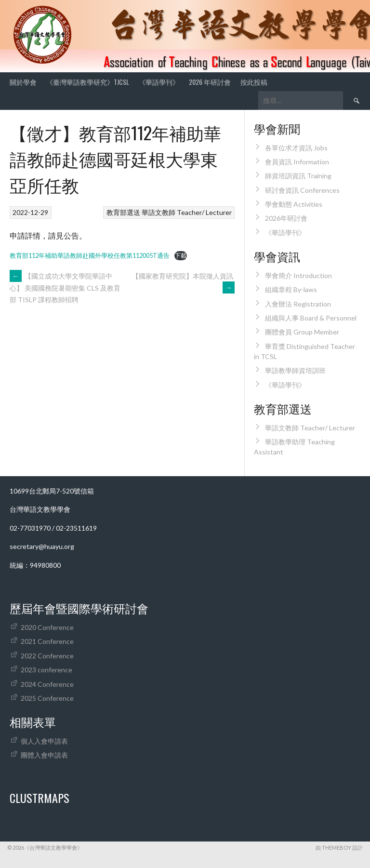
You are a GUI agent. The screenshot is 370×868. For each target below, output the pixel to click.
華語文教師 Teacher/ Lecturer (187, 212)
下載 (181, 255)
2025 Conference (47, 698)
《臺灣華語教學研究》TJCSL (88, 82)
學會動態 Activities (294, 204)
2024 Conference (47, 684)
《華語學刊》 (159, 82)
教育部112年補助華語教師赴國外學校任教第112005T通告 (90, 255)
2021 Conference (47, 641)
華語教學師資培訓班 (295, 370)
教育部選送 (123, 212)
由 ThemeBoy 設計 (339, 848)
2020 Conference (47, 627)
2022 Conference (47, 656)
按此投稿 (254, 82)
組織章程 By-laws (291, 289)
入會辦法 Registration (298, 304)
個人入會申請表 (44, 741)
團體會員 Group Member (302, 332)
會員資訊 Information (297, 162)
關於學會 (23, 82)
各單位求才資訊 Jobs (296, 148)
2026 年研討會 (210, 82)
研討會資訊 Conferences (302, 190)
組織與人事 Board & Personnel (311, 318)
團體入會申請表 (44, 755)
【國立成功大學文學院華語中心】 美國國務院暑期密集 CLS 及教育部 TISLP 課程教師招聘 (65, 288)
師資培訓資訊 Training (298, 176)
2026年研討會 (286, 218)
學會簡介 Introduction (298, 275)
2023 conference (46, 670)
